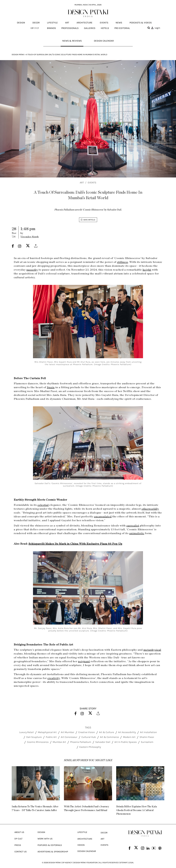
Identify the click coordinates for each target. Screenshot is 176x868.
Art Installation (148, 733)
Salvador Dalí (103, 743)
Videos (81, 842)
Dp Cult (18, 836)
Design (21, 23)
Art (67, 23)
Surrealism (147, 743)
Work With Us (45, 836)
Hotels (105, 28)
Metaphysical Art (47, 733)
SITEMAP (123, 860)
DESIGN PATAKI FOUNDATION (86, 860)
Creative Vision (87, 733)
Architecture (84, 23)
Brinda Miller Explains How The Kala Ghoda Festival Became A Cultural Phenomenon (140, 809)
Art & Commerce (109, 738)
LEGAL (131, 860)
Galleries (90, 28)
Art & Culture (106, 733)
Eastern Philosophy (90, 747)
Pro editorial (122, 28)
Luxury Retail (26, 733)
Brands (51, 28)
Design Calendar (104, 41)
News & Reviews (71, 41)
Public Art (51, 738)
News (119, 23)
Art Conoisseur (69, 738)
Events (104, 23)
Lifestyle (52, 23)
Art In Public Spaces (126, 743)
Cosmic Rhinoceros (38, 743)
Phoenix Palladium (81, 743)
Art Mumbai (67, 733)
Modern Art (129, 738)
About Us (19, 829)
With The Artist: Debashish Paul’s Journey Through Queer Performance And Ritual (86, 809)
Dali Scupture (34, 738)
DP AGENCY (67, 860)
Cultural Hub (89, 738)
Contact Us (21, 849)
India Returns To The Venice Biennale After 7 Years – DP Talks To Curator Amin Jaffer (36, 809)
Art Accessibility (127, 733)
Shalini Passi (147, 738)
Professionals (70, 28)
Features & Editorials (50, 842)
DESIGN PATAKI (55, 860)
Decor (36, 23)
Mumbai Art (59, 743)
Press (18, 842)
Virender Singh (30, 237)
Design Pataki (18, 55)
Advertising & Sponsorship (53, 849)
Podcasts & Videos (141, 23)
